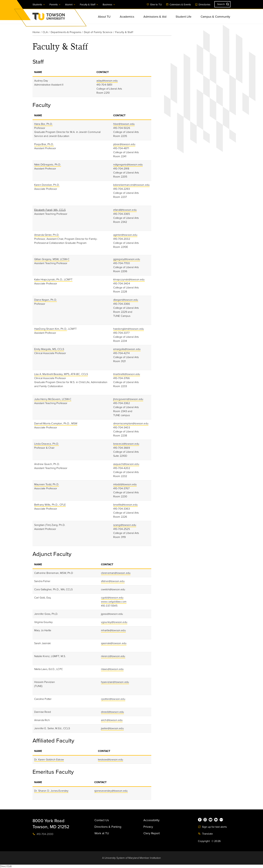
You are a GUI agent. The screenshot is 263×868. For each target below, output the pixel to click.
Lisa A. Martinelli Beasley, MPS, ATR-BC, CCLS (61, 374)
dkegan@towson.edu (126, 300)
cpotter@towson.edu (113, 699)
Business (109, 5)
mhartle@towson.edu (113, 630)
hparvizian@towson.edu (115, 682)
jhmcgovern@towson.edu (128, 399)
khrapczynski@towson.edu (129, 280)
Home (36, 32)
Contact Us (102, 820)
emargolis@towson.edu (127, 349)
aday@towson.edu (107, 81)
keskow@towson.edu (111, 760)
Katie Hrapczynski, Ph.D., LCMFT (53, 280)
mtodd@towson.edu (125, 484)
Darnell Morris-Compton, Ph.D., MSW (56, 424)
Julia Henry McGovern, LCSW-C (53, 399)
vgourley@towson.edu (114, 622)
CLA (45, 32)
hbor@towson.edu (124, 124)
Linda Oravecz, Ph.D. (47, 444)
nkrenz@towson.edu (113, 656)
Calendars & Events (178, 5)
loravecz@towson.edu (126, 444)
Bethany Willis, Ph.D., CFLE (50, 505)
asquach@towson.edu (126, 464)
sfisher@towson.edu (113, 581)
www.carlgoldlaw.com (114, 602)
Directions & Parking (108, 827)
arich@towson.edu (112, 720)
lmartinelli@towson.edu (127, 374)
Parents (55, 5)
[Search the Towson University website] (222, 4)
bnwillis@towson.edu (125, 505)
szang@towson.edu (125, 525)
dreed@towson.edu (113, 712)
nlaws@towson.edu (112, 669)
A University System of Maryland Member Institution (131, 858)
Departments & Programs (66, 32)
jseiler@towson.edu (112, 728)
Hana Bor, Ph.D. (43, 124)
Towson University (58, 18)
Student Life (183, 17)
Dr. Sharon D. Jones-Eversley (51, 791)
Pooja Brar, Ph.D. (44, 144)
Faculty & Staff (89, 5)
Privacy (148, 827)
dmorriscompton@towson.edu (131, 424)
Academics (127, 17)
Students (39, 5)
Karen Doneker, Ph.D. (47, 185)
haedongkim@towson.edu (129, 329)
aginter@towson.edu (125, 235)
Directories (203, 5)
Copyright (204, 841)
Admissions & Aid (155, 17)
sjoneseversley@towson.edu (111, 791)
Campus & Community (215, 17)
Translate (205, 834)
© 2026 (216, 841)
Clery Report (152, 833)
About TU (104, 17)
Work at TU (102, 833)
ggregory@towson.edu (127, 259)
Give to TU (154, 5)
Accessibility (151, 820)
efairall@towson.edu (125, 210)
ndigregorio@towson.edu (128, 165)
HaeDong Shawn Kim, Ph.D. (51, 329)
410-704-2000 (43, 834)
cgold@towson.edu (112, 598)
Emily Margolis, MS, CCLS (49, 349)
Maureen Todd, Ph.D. (47, 484)
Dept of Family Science (98, 32)
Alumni (70, 5)
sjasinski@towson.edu (114, 643)
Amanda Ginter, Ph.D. (47, 235)
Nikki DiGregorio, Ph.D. (48, 165)
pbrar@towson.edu (124, 144)
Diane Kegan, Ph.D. (46, 300)
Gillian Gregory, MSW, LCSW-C (52, 259)
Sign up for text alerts (212, 827)
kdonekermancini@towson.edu (131, 185)
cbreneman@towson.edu (116, 573)
